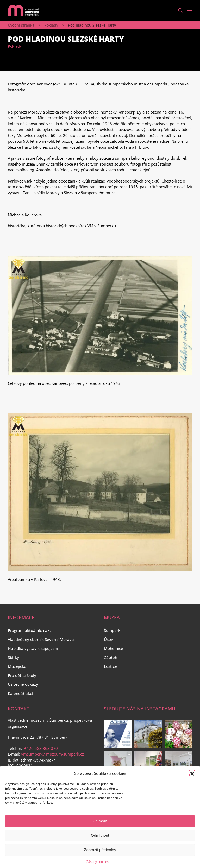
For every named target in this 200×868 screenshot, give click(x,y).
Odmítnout (100, 835)
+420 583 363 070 (41, 748)
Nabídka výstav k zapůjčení (33, 648)
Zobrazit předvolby (100, 850)
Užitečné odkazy (23, 684)
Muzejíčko (17, 666)
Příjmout (100, 821)
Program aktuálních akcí (30, 630)
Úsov (108, 639)
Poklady (51, 25)
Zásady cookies (98, 862)
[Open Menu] (190, 10)
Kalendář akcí (20, 693)
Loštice (110, 666)
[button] (192, 773)
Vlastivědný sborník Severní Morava (41, 639)
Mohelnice (114, 648)
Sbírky (13, 657)
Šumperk (112, 630)
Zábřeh (111, 657)
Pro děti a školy (22, 675)
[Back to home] (23, 10)
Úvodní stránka (21, 25)
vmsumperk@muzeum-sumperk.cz (52, 754)
